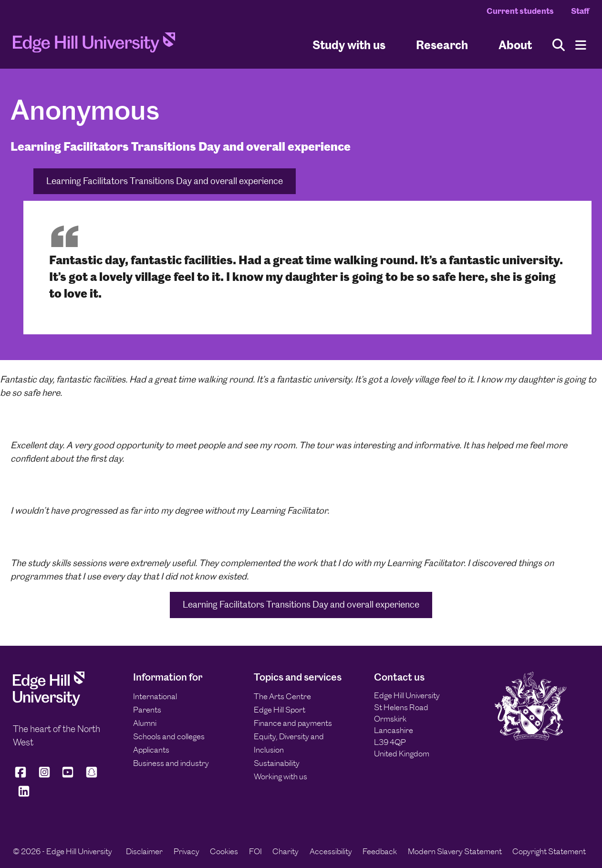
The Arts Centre (282, 696)
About (515, 45)
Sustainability (277, 763)
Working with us (280, 776)
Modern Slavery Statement (455, 851)
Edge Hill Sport (280, 710)
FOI (255, 851)
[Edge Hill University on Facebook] (22, 776)
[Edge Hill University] (49, 703)
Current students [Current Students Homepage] (520, 11)
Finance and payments (293, 723)
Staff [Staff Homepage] (580, 11)
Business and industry (171, 763)
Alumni (145, 723)
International (155, 696)
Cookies (224, 851)
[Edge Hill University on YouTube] (68, 776)
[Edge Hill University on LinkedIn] (24, 795)
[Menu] (581, 45)
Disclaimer (144, 851)
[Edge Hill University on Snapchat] (92, 776)
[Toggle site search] (559, 45)
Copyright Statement (549, 851)
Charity (285, 851)
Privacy (187, 851)
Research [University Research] (442, 45)
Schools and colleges (169, 736)
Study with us (349, 45)
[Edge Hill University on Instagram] (44, 776)
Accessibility (331, 851)
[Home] (94, 45)
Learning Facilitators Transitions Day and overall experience (165, 181)
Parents (147, 710)
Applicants (151, 750)
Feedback (380, 851)
